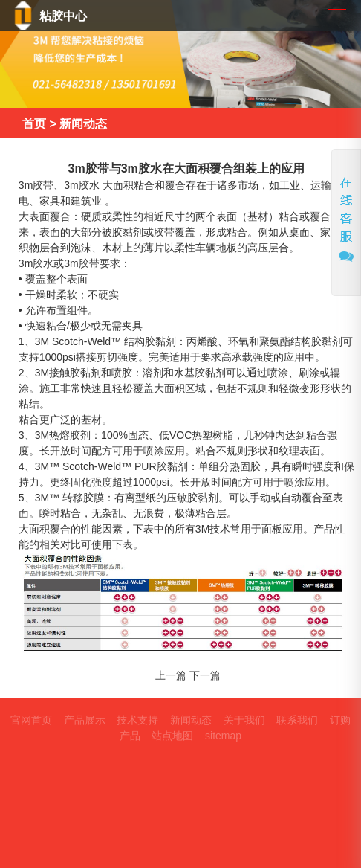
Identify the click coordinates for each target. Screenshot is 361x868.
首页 (34, 124)
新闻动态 (83, 124)
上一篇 (171, 675)
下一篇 (205, 675)
